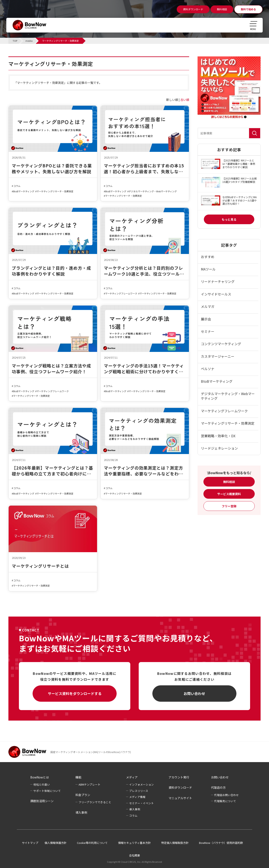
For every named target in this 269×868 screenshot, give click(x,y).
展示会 (206, 319)
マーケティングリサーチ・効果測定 (55, 191)
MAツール (208, 269)
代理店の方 (218, 787)
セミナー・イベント (142, 803)
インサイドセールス (216, 294)
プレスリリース (139, 791)
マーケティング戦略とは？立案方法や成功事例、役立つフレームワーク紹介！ (51, 369)
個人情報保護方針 (55, 843)
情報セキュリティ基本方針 (134, 843)
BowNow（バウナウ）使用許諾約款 (221, 843)
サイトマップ (30, 843)
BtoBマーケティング (24, 191)
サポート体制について (47, 791)
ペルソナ (208, 369)
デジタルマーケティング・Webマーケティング (153, 191)
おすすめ (208, 257)
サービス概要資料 (229, 494)
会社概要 (134, 855)
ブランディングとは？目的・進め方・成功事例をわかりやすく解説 (51, 271)
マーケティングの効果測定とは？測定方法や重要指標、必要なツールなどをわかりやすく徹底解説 (144, 471)
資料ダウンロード (180, 787)
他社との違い (42, 784)
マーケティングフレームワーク (121, 293)
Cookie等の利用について (92, 843)
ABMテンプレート (90, 784)
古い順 (185, 100)
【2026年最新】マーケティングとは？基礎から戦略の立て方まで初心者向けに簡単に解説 (52, 471)
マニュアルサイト (180, 798)
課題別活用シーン (42, 801)
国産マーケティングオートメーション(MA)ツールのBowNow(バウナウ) (91, 752)
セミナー (208, 331)
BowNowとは (40, 777)
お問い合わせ (194, 693)
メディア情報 (137, 797)
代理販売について (225, 801)
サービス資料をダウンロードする (75, 693)
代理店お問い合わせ (226, 795)
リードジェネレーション (219, 448)
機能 (78, 777)
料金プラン (83, 795)
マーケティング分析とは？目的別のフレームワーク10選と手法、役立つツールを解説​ (144, 271)
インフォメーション (142, 784)
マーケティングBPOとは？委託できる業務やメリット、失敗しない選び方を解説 (52, 169)
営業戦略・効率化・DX (218, 436)
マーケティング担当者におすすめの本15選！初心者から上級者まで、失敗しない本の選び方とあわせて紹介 (144, 169)
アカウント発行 (179, 777)
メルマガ (208, 306)
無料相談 (229, 482)
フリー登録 (229, 506)
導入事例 (81, 812)
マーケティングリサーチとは (40, 566)
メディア (132, 777)
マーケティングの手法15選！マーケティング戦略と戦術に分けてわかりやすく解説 (144, 369)
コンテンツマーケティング (221, 344)
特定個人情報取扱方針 (175, 843)
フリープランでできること (95, 802)
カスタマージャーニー (218, 356)
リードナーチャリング (218, 281)
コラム (17, 186)
